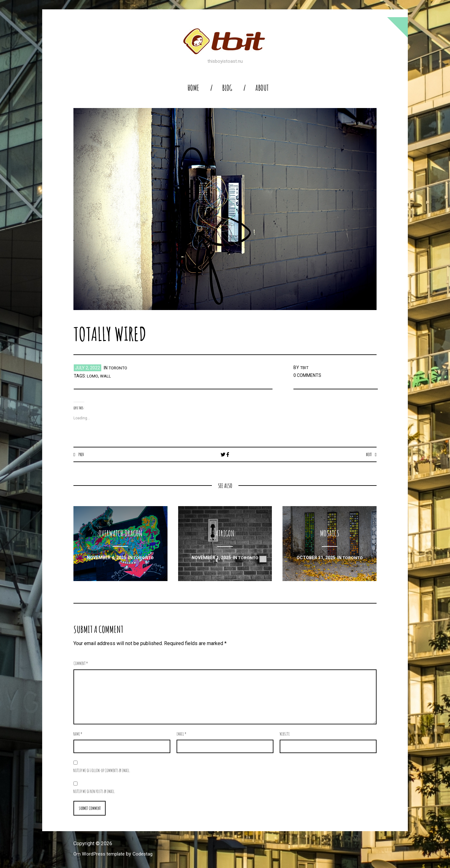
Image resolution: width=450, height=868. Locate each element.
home (193, 88)
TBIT (305, 367)
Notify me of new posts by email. (94, 792)
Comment (81, 664)
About (262, 88)
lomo (93, 376)
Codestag (146, 854)
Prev (81, 454)
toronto (119, 368)
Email (182, 734)
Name (78, 734)
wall (106, 376)
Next (368, 454)
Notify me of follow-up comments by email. (102, 771)
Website (285, 734)
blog (227, 88)
